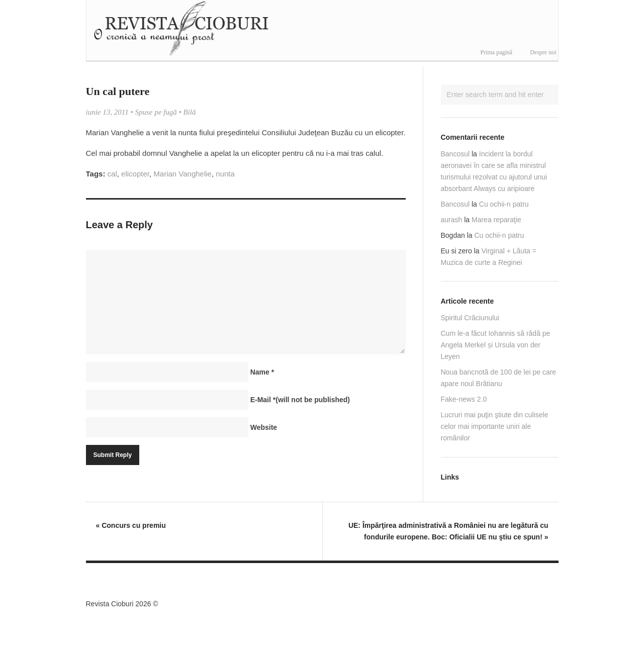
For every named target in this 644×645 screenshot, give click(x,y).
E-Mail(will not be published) (300, 400)
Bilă (190, 112)
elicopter (135, 174)
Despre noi (543, 52)
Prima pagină (497, 52)
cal (112, 174)
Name (262, 372)
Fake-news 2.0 (464, 399)
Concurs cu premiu (131, 525)
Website (264, 427)
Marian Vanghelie (182, 174)
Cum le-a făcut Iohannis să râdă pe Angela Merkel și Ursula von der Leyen (496, 345)
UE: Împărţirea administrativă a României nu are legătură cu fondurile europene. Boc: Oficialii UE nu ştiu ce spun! (448, 531)
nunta (225, 174)
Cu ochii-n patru (504, 204)
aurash (452, 220)
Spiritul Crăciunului (470, 318)
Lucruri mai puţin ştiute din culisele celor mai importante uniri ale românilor (495, 426)
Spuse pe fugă (156, 112)
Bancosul (455, 154)
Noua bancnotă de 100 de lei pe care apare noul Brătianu (499, 378)
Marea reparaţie (496, 220)
